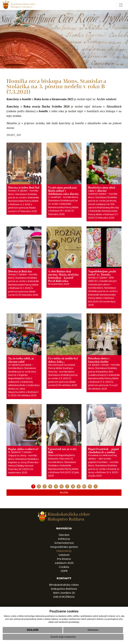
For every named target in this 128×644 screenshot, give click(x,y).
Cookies (64, 567)
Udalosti (64, 555)
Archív (64, 493)
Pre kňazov (64, 559)
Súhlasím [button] (32, 630)
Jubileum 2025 (64, 563)
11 (90, 486)
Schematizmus (64, 543)
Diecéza (64, 535)
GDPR (64, 571)
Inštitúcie (64, 539)
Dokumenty (64, 551)
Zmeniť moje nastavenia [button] (63, 637)
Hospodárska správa (64, 547)
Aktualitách (114, 107)
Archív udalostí (106, 99)
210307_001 (14, 135)
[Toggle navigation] (121, 5)
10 (84, 486)
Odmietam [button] (93, 630)
